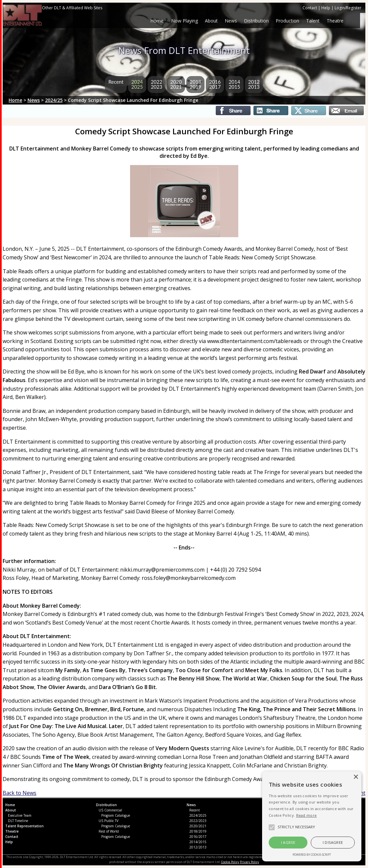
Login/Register (348, 8)
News (231, 21)
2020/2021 (198, 826)
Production (287, 21)
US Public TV (109, 821)
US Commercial (110, 810)
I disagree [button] (333, 842)
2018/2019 (198, 831)
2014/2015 (198, 842)
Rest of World (109, 831)
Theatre (335, 21)
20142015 (234, 84)
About (211, 21)
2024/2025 (198, 815)
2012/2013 (198, 847)
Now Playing (184, 21)
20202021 (176, 84)
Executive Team (20, 815)
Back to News (20, 793)
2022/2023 (198, 821)
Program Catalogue (116, 815)
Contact (310, 8)
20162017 (215, 84)
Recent (116, 82)
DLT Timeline (18, 821)
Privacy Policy (250, 862)
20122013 (254, 84)
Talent (313, 21)
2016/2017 (198, 837)
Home (158, 21)
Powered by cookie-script (312, 855)
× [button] (356, 777)
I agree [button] (288, 842)
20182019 (195, 84)
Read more (307, 815)
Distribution (256, 21)
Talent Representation (24, 826)
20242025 (137, 84)
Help (326, 8)
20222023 (157, 84)
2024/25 (54, 100)
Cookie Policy (230, 862)
